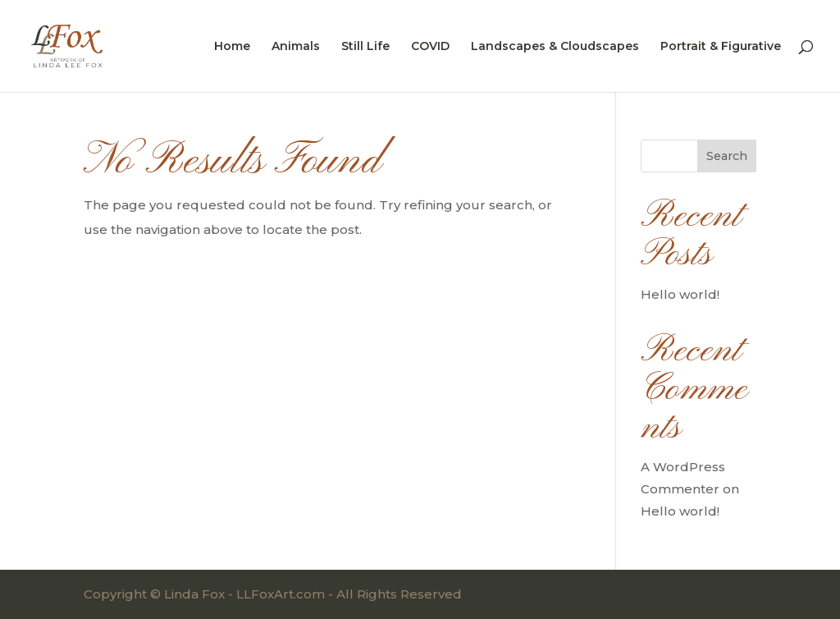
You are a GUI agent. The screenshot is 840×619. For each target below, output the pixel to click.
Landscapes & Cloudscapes (555, 47)
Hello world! (680, 294)
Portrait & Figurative (721, 47)
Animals (296, 47)
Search (727, 156)
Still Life (365, 47)
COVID (430, 47)
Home (232, 47)
